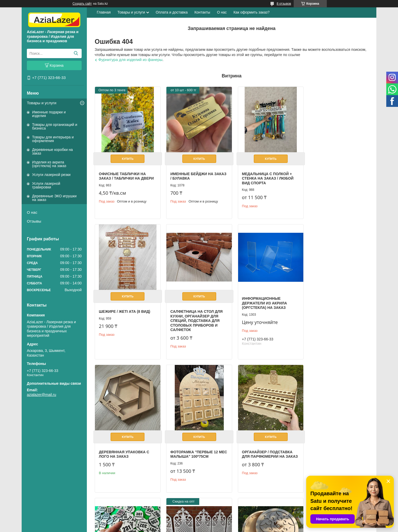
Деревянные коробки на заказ (52, 151)
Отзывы (34, 221)
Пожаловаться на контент (268, 527)
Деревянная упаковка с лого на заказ (264, 310)
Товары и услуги (42, 103)
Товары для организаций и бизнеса (55, 126)
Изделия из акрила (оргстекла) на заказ (49, 164)
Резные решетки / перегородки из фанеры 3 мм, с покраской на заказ (266, 451)
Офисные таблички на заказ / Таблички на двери (126, 174)
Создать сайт (82, 4)
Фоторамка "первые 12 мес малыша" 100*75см (332, 310)
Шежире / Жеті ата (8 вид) (334, 172)
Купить (127, 157)
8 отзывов (284, 4)
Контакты (202, 12)
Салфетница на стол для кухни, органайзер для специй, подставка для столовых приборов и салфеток (125, 317)
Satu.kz (221, 522)
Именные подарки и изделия (49, 114)
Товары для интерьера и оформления (53, 139)
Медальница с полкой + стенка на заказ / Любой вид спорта (264, 177)
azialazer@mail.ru (41, 395)
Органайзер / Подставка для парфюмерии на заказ (127, 449)
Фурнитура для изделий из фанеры (130, 60)
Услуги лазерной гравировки (46, 185)
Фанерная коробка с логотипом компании (331, 436)
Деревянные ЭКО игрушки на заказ (54, 198)
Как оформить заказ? (251, 12)
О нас (32, 212)
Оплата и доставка (172, 12)
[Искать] (76, 53)
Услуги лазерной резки (51, 175)
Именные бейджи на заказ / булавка (190, 174)
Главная (104, 12)
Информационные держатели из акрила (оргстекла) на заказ (191, 300)
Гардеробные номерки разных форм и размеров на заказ (195, 451)
